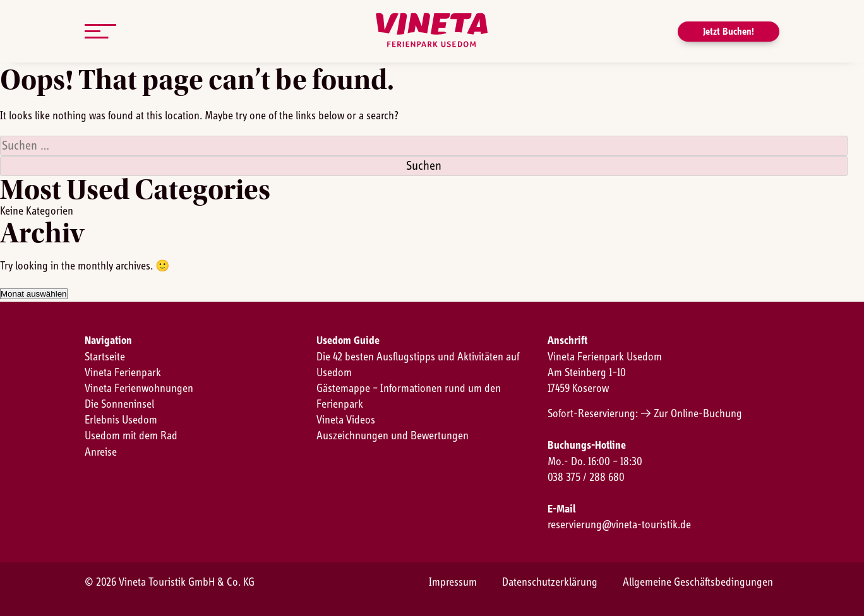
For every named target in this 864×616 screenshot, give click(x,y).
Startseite (105, 357)
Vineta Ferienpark (123, 373)
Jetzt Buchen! (729, 32)
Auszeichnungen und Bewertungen (393, 436)
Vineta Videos (346, 420)
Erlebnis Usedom (121, 420)
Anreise (101, 453)
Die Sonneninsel (119, 405)
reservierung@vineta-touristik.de (619, 525)
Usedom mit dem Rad (131, 436)
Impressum (453, 583)
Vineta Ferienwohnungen (139, 389)
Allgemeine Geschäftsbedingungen (698, 583)
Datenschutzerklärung (550, 583)
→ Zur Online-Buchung (691, 414)
